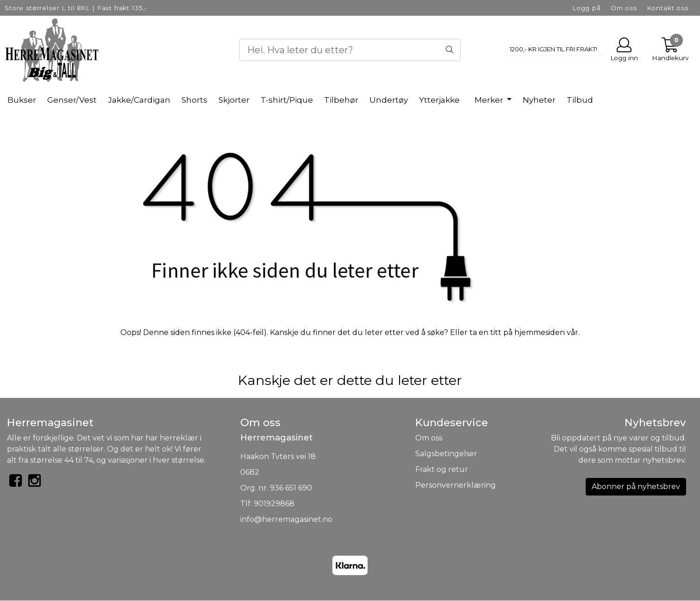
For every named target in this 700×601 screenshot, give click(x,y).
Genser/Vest (72, 100)
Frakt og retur (442, 469)
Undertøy (389, 100)
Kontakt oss (668, 8)
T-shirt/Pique (287, 100)
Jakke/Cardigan (139, 100)
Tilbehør (341, 100)
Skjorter (234, 100)
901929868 (274, 504)
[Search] (350, 50)
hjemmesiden (540, 332)
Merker (490, 100)
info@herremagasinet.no (286, 519)
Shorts (194, 100)
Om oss (624, 8)
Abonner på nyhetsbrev (636, 486)
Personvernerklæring (456, 485)
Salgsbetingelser (446, 454)
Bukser (22, 100)
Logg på (587, 8)
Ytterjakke (439, 100)
